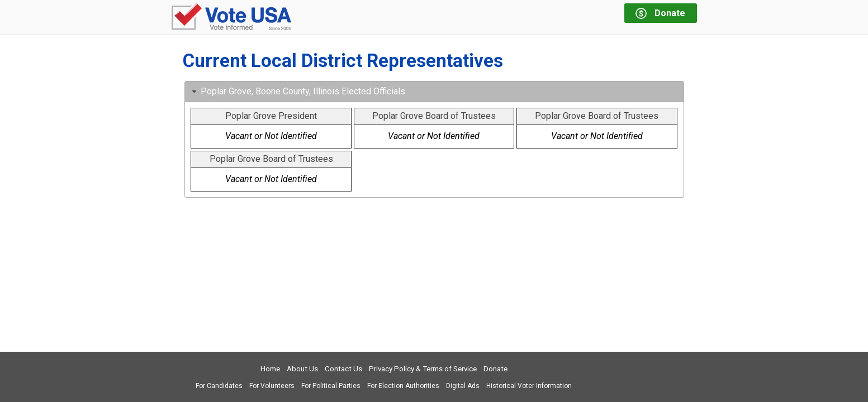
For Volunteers (272, 386)
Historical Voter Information (529, 386)
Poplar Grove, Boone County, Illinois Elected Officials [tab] (297, 91)
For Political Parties (331, 386)
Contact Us (343, 369)
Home (270, 369)
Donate (495, 369)
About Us (302, 369)
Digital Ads (463, 386)
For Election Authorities (403, 386)
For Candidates (219, 386)
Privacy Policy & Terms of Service (423, 369)
